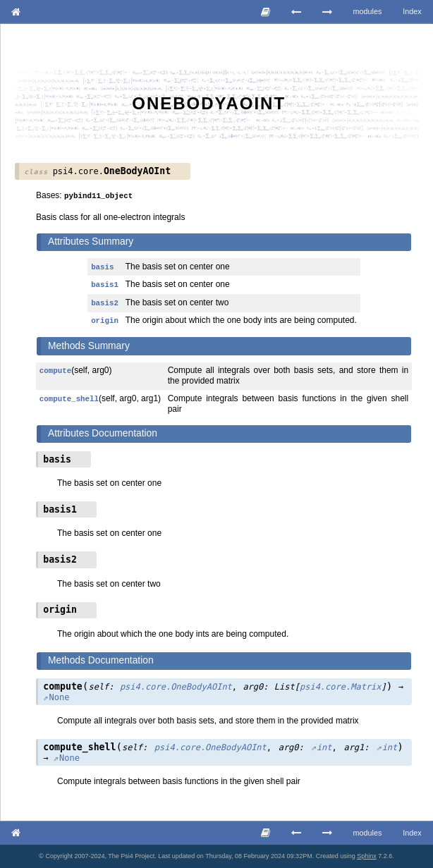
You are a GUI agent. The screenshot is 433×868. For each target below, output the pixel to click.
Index (412, 11)
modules (368, 11)
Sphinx (367, 856)
